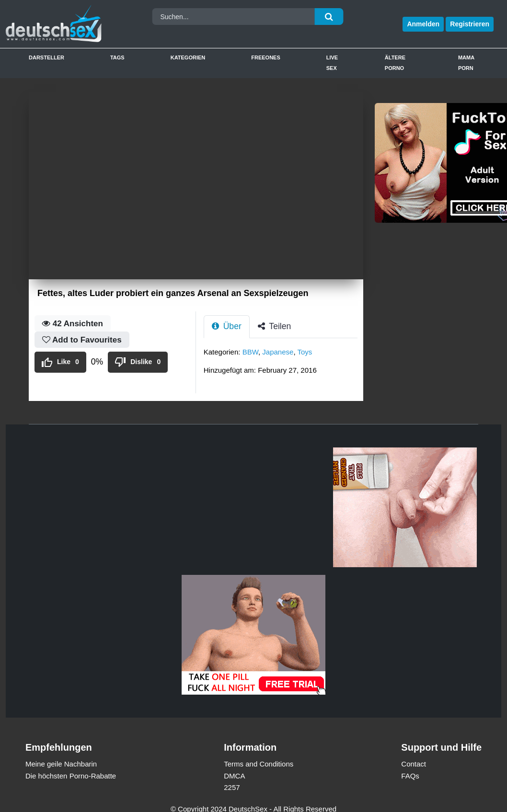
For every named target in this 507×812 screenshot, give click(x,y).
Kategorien (188, 57)
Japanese (278, 352)
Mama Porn (466, 63)
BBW (250, 352)
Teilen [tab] (275, 326)
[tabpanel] (283, 364)
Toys (305, 352)
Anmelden (423, 24)
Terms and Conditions (259, 764)
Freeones (266, 57)
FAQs (410, 776)
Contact (414, 764)
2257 (232, 787)
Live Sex (332, 63)
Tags (117, 57)
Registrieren (470, 24)
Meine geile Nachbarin (61, 764)
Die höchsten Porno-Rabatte (71, 776)
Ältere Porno (395, 63)
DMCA (234, 776)
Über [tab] (227, 326)
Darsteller (46, 57)
